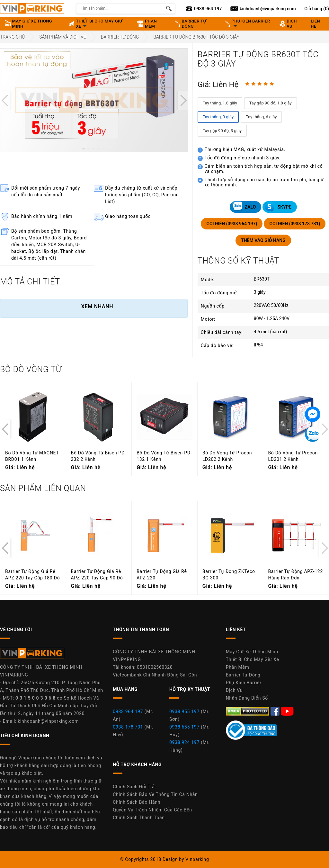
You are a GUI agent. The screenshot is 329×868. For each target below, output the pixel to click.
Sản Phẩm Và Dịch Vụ (63, 37)
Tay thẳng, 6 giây (261, 117)
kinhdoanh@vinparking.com (48, 721)
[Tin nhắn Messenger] (313, 414)
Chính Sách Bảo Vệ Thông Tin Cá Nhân (155, 794)
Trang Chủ (12, 37)
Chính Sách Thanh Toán (139, 818)
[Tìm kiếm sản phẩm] (169, 9)
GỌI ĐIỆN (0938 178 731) (295, 224)
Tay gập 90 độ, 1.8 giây (271, 103)
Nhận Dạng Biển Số (247, 698)
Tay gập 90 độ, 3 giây (222, 131)
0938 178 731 (128, 727)
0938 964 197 (128, 711)
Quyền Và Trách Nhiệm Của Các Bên (152, 810)
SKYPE (278, 207)
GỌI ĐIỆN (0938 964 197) (232, 224)
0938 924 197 (184, 742)
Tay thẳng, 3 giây (218, 117)
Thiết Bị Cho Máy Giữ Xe (253, 659)
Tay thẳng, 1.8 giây (220, 103)
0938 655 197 (184, 727)
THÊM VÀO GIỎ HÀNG (263, 240)
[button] (84, 149)
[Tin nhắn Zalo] (313, 434)
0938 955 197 (184, 711)
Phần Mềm (238, 667)
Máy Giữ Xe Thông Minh (252, 652)
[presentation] (5, 100)
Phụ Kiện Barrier (244, 683)
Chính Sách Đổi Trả (134, 787)
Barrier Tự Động (120, 37)
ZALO (244, 207)
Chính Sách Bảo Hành (137, 802)
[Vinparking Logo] (32, 9)
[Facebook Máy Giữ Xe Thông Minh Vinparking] (276, 711)
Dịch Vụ (234, 690)
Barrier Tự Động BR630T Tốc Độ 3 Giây (196, 37)
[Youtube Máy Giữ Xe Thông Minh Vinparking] (287, 711)
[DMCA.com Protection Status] (248, 711)
